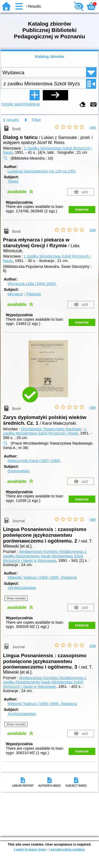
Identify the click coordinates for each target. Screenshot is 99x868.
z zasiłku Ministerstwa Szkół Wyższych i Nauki (45, 431)
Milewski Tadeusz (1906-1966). (42, 577)
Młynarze (15, 294)
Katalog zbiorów (49, 57)
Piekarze (34, 294)
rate (93, 127)
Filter (36, 120)
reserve (82, 209)
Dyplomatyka (19, 471)
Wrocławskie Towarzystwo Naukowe (51, 429)
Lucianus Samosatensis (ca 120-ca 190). (42, 171)
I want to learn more (30, 849)
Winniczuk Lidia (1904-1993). (32, 284)
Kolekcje (33, 104)
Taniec (13, 181)
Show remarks (16, 598)
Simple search (13, 104)
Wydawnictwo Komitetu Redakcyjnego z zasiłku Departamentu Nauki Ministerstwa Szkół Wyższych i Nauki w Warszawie (45, 556)
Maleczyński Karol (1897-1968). (34, 461)
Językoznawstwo (22, 588)
